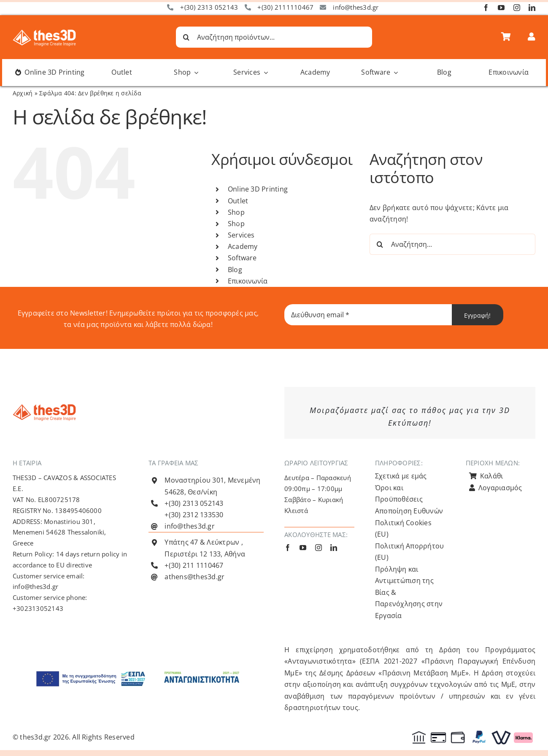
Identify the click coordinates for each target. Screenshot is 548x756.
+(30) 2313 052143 (209, 7)
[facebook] (486, 8)
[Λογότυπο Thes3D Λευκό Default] (44, 33)
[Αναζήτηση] (186, 37)
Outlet (238, 201)
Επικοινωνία (248, 281)
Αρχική (23, 93)
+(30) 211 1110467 (194, 565)
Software (242, 258)
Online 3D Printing (258, 189)
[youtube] (501, 8)
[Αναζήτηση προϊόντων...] (274, 37)
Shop (236, 212)
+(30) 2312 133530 (194, 515)
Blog (235, 270)
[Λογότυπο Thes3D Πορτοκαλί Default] (44, 408)
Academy (243, 246)
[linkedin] (532, 8)
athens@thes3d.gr (194, 577)
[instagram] (517, 8)
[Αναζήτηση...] (452, 244)
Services (241, 235)
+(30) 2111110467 (285, 7)
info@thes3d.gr (356, 7)
